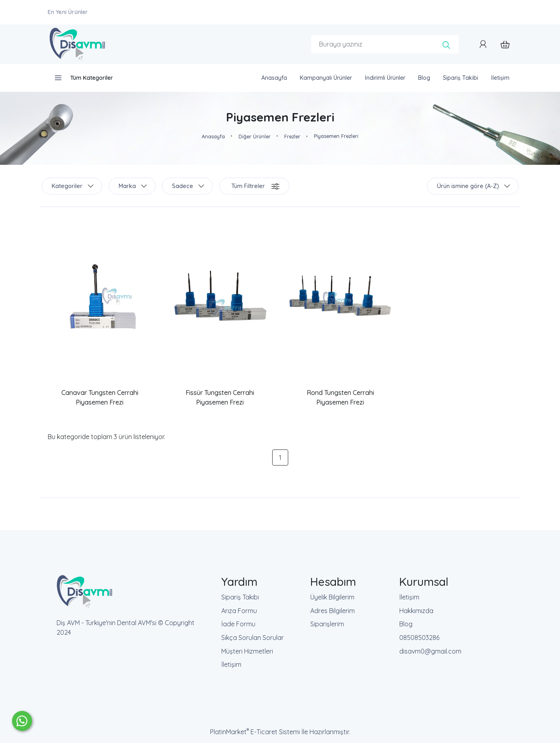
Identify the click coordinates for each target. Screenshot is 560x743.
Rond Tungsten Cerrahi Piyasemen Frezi (340, 397)
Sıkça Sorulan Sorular (253, 638)
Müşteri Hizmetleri (247, 651)
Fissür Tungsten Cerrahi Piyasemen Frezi (220, 397)
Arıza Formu (239, 611)
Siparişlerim (327, 624)
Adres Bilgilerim (333, 611)
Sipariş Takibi (240, 597)
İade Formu (238, 624)
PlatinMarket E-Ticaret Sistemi (255, 732)
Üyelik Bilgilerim (332, 597)
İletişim (231, 664)
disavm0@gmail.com (430, 651)
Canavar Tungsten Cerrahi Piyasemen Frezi (100, 397)
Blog (406, 624)
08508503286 (419, 638)
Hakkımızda (416, 611)
